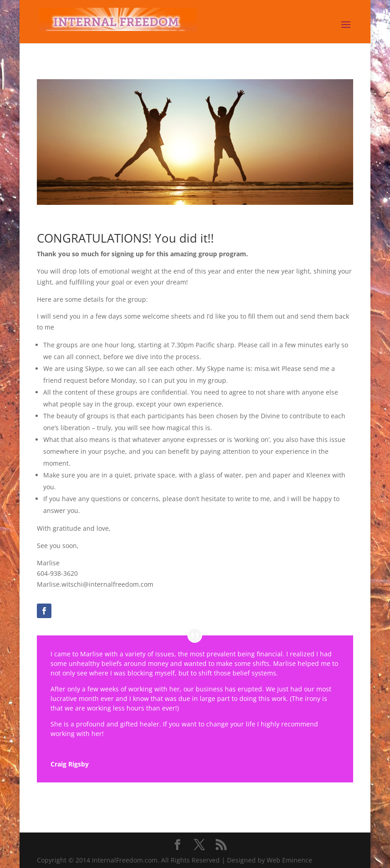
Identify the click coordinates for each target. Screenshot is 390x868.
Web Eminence (289, 860)
